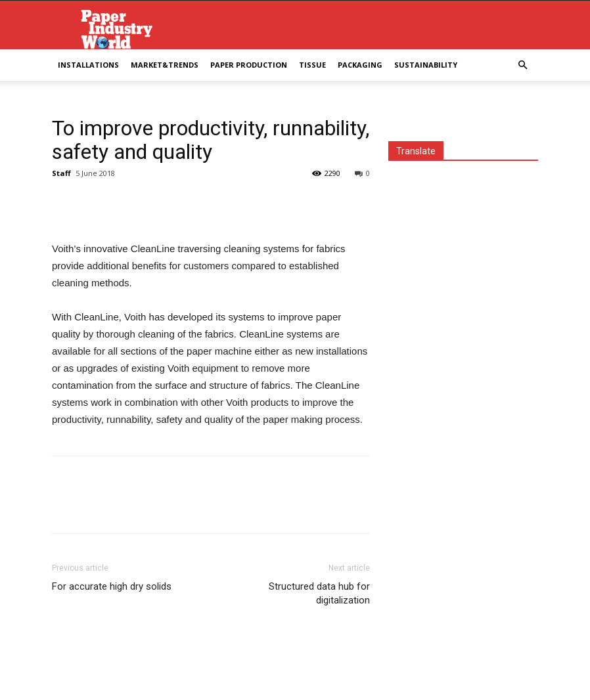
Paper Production (249, 65)
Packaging (360, 65)
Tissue (312, 65)
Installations (88, 65)
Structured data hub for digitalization (319, 593)
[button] (522, 65)
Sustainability (426, 65)
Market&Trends (165, 65)
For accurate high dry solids (112, 586)
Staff (61, 173)
